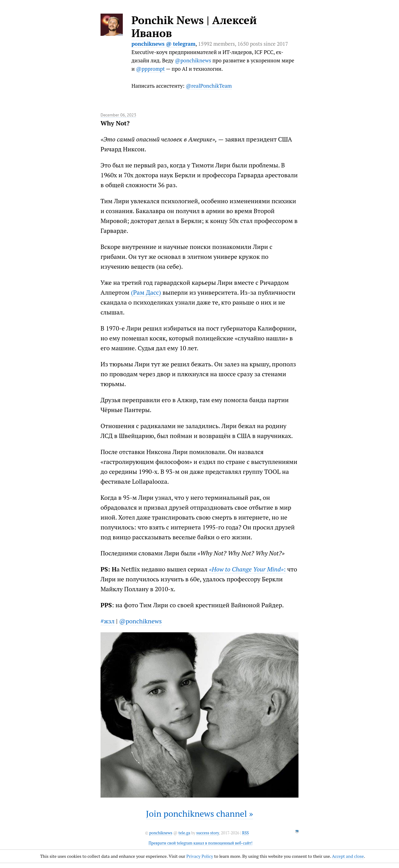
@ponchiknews (193, 60)
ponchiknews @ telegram (163, 44)
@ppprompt (150, 69)
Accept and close (348, 856)
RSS (246, 833)
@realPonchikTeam (209, 86)
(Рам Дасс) (146, 292)
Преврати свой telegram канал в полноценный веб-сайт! (200, 843)
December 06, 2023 (118, 115)
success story (208, 833)
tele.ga (184, 833)
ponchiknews (161, 833)
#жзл (107, 621)
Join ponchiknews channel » (200, 813)
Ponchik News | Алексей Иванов (194, 27)
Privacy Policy (200, 856)
